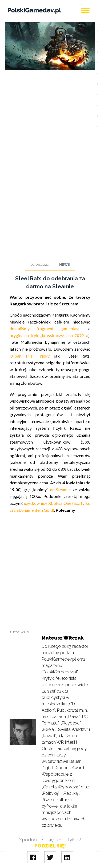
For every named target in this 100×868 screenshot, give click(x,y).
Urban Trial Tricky (29, 356)
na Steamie (61, 490)
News (65, 265)
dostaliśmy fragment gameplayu (45, 328)
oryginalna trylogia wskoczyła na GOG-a (49, 335)
